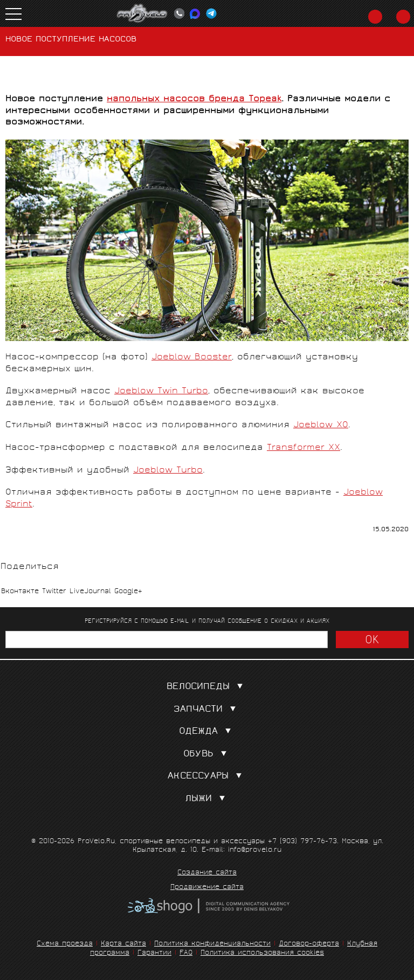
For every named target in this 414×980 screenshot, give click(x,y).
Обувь (207, 755)
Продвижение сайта (207, 888)
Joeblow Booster (192, 357)
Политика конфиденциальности (212, 944)
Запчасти (207, 710)
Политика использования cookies (262, 953)
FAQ (186, 953)
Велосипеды (207, 687)
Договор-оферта (309, 944)
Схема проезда (65, 944)
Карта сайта (123, 944)
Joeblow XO (321, 425)
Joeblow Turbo (168, 471)
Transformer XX (303, 448)
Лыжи (207, 799)
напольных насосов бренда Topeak (194, 99)
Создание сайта (207, 873)
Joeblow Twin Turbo (161, 391)
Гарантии (154, 953)
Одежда (207, 732)
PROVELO (142, 13)
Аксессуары (207, 777)
